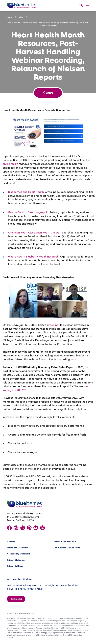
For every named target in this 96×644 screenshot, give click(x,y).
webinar (54, 325)
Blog (21, 17)
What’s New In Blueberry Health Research (33, 256)
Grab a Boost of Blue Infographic (28, 212)
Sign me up (16, 599)
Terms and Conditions (18, 548)
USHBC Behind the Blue (65, 541)
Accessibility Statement (19, 554)
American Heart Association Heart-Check (33, 232)
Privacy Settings (15, 566)
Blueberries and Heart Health (26, 192)
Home (9, 17)
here (73, 359)
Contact (11, 541)
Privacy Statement (16, 560)
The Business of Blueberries (67, 548)
